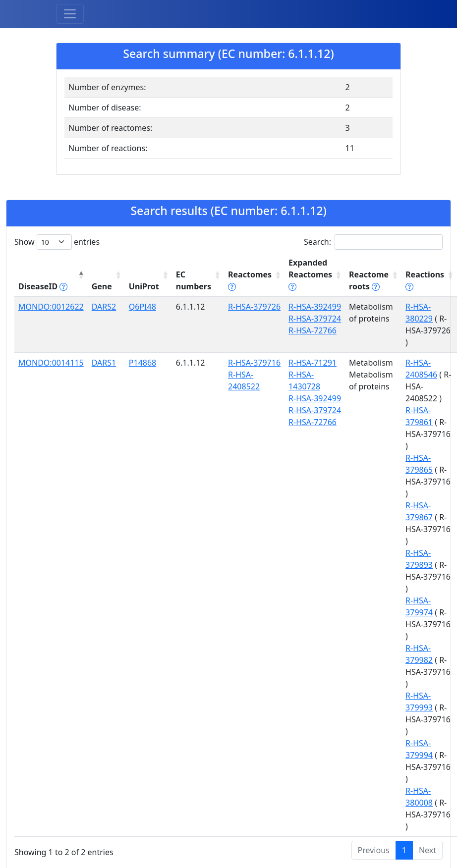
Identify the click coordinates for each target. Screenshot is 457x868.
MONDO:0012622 (51, 307)
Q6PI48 (143, 307)
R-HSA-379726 (254, 307)
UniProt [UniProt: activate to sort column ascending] (144, 286)
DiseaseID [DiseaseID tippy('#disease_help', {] (43, 286)
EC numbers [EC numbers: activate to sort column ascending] (194, 280)
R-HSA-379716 (254, 363)
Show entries (57, 242)
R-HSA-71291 (313, 363)
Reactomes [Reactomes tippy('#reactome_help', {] (250, 280)
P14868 (143, 363)
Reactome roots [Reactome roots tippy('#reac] (369, 280)
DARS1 (104, 363)
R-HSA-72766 (313, 330)
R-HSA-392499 (315, 307)
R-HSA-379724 (315, 319)
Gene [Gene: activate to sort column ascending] (102, 286)
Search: (373, 242)
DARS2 (104, 307)
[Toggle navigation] (70, 14)
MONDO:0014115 (51, 363)
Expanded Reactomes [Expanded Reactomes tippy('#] (310, 274)
